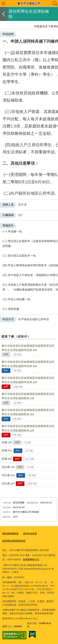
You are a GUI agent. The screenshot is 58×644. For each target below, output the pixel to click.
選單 (3, 3)
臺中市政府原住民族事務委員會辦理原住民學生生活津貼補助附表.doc (28, 412)
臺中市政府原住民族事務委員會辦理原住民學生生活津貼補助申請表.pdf (28, 380)
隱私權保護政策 (10, 533)
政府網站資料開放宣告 (14, 541)
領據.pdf (7, 459)
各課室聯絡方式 (31, 559)
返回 (4, 14)
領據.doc (7, 450)
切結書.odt (8, 467)
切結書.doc (8, 475)
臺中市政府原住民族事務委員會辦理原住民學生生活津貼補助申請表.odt (28, 348)
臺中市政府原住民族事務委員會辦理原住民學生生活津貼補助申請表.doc (28, 364)
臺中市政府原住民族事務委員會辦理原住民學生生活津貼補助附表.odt (28, 396)
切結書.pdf (8, 483)
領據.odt (7, 442)
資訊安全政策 (30, 533)
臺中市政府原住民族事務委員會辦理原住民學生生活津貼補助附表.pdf (28, 428)
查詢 (55, 3)
